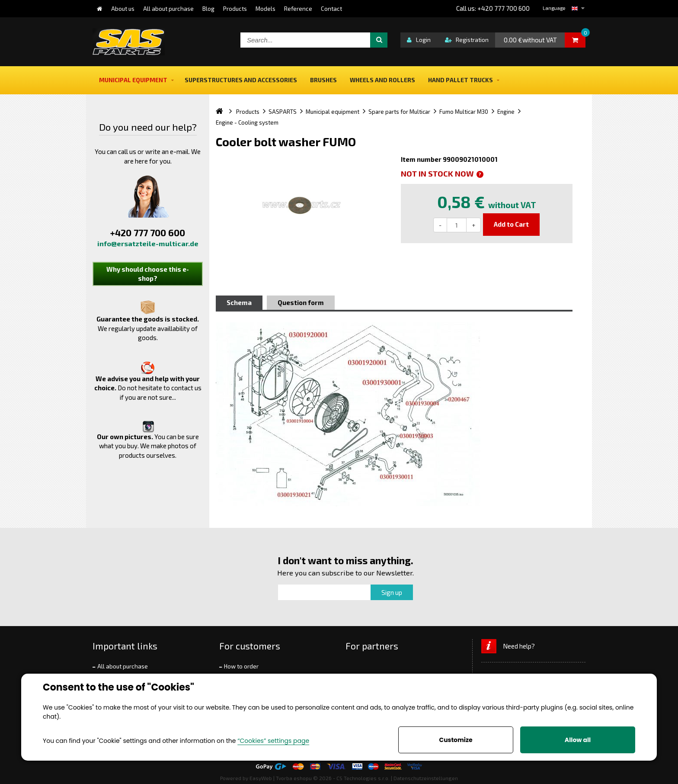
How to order (241, 666)
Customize (456, 740)
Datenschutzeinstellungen (426, 778)
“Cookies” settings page (273, 741)
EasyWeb (261, 778)
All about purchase (123, 666)
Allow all (578, 740)
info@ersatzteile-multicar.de (148, 243)
